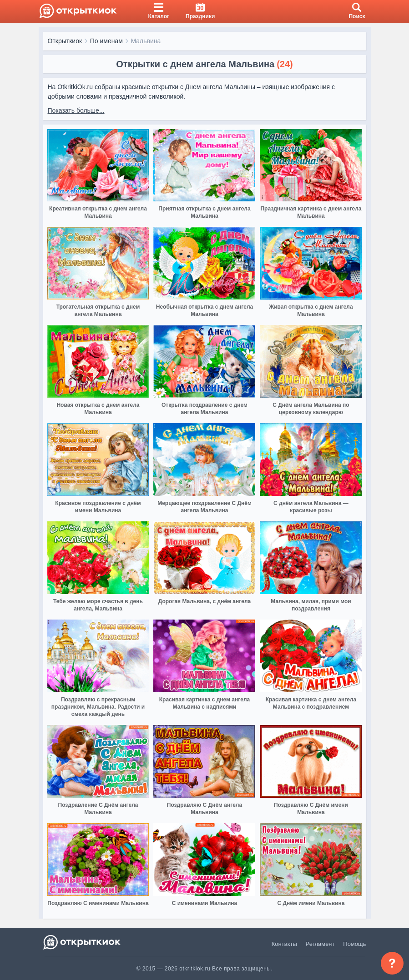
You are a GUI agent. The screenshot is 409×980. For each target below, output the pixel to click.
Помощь (354, 944)
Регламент (320, 944)
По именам (106, 41)
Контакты (284, 944)
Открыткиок (65, 41)
